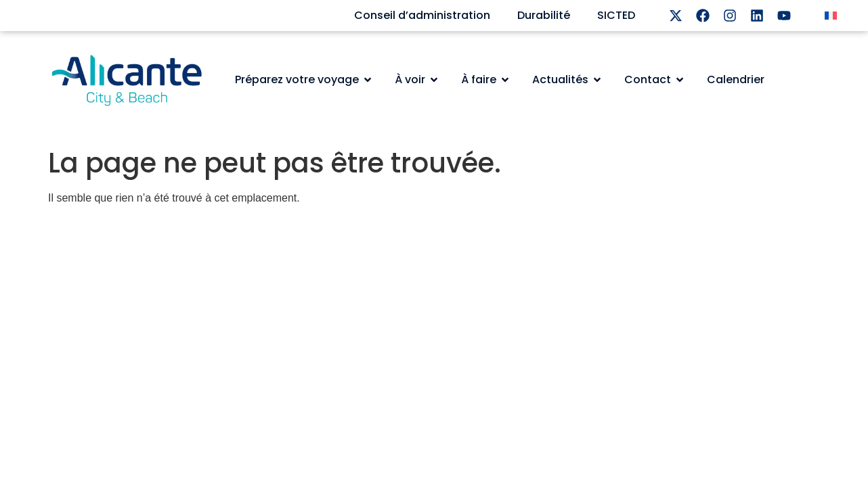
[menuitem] (831, 16)
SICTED (616, 15)
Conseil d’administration (422, 15)
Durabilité (544, 15)
